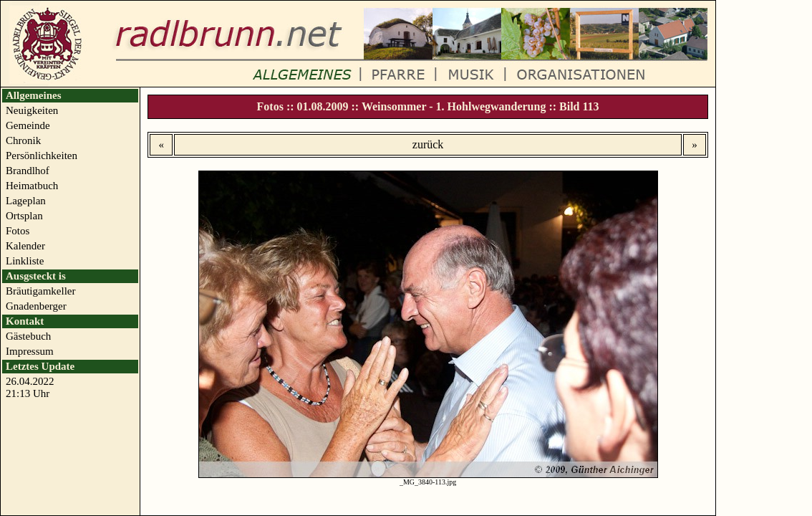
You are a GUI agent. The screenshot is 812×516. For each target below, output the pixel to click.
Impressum (30, 351)
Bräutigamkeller (40, 291)
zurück (428, 144)
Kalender (25, 246)
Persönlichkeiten (42, 156)
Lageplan (26, 201)
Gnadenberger (36, 306)
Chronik (23, 140)
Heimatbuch (32, 186)
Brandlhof (28, 171)
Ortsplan (24, 216)
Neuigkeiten (32, 110)
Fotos (18, 231)
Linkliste (25, 261)
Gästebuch (28, 336)
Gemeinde (28, 125)
